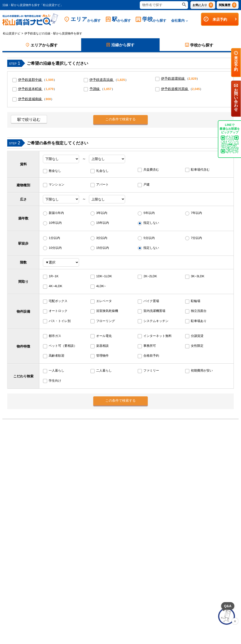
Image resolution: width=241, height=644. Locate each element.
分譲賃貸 (197, 336)
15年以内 (103, 223)
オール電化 (104, 336)
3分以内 (102, 238)
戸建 (147, 184)
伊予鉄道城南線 (30, 99)
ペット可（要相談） (63, 346)
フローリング (106, 321)
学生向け (55, 381)
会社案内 (180, 20)
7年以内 (196, 213)
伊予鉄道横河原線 (175, 89)
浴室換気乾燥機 (107, 311)
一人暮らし (57, 370)
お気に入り (203, 5)
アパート (102, 184)
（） (37, 80)
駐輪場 (196, 301)
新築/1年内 (56, 213)
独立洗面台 (199, 311)
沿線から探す (120, 45)
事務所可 (150, 346)
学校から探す (199, 45)
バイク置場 (151, 301)
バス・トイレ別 (60, 321)
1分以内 (54, 238)
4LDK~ (101, 286)
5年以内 (149, 213)
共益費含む (151, 170)
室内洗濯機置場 (154, 311)
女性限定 (197, 346)
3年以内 (102, 213)
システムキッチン (156, 321)
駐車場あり (199, 321)
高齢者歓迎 (57, 356)
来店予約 (220, 19)
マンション (57, 184)
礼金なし (102, 171)
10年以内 (55, 223)
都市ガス (55, 336)
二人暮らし (104, 370)
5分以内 (149, 238)
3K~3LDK (198, 276)
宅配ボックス (58, 301)
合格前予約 (151, 356)
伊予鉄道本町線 (30, 89)
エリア (82, 19)
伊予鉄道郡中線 (30, 80)
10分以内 (55, 248)
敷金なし (55, 171)
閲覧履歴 (228, 5)
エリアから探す (42, 45)
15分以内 (103, 248)
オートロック (58, 311)
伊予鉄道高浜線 (102, 80)
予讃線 (95, 89)
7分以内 (196, 238)
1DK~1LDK (104, 276)
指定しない (151, 223)
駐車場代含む (200, 170)
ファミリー (151, 370)
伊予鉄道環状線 (173, 78)
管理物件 (102, 356)
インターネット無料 (157, 336)
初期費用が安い (202, 370)
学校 (151, 19)
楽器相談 (102, 346)
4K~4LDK (55, 286)
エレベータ (104, 301)
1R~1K (54, 276)
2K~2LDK (150, 276)
